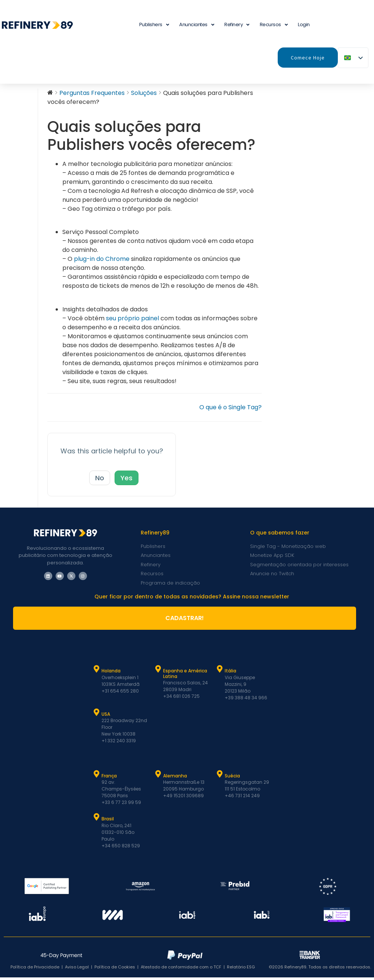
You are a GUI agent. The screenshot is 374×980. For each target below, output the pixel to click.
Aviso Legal (77, 970)
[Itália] (220, 672)
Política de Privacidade (35, 970)
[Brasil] (97, 820)
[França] (97, 777)
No (100, 480)
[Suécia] (220, 777)
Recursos (274, 25)
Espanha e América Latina (185, 676)
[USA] (97, 715)
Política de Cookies (115, 970)
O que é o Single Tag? (230, 410)
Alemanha (175, 778)
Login (304, 24)
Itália (230, 673)
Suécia (232, 778)
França (109, 778)
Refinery (237, 25)
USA (106, 717)
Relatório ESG (241, 970)
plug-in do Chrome (102, 261)
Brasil (108, 821)
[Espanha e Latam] (158, 672)
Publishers (154, 25)
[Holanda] (97, 672)
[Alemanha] (158, 777)
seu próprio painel (133, 321)
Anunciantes (197, 25)
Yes (127, 480)
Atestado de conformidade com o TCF (181, 970)
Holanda (111, 673)
